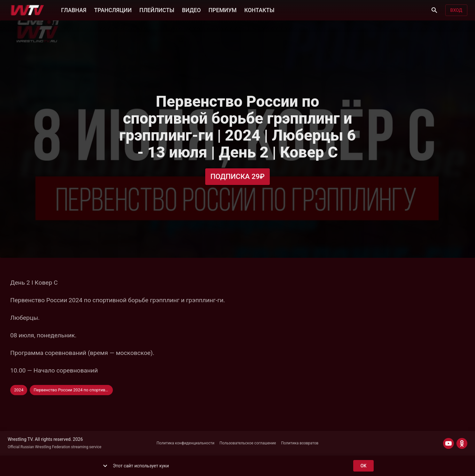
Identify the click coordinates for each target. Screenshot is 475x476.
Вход (456, 10)
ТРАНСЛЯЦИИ (113, 10)
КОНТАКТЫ (259, 10)
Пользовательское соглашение (248, 443)
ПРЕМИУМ (222, 10)
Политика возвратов (300, 443)
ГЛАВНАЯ (74, 10)
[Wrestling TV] (27, 10)
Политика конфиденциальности (186, 443)
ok (363, 466)
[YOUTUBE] (448, 443)
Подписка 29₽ (237, 177)
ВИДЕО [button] (191, 10)
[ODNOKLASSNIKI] (462, 443)
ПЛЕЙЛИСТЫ (157, 10)
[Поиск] (434, 10)
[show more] (105, 466)
